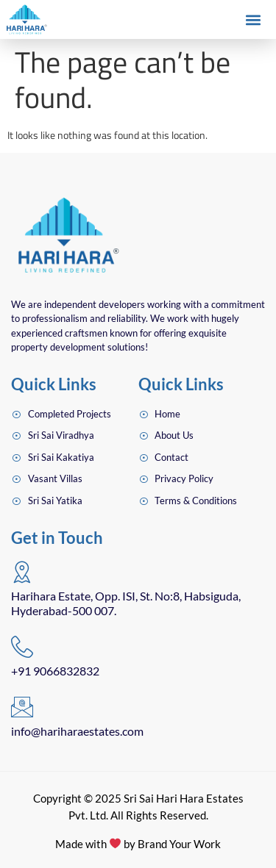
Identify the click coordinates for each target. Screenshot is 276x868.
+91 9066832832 (55, 671)
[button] (253, 20)
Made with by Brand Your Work (138, 844)
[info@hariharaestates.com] (22, 707)
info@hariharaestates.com (77, 731)
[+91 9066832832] (22, 647)
